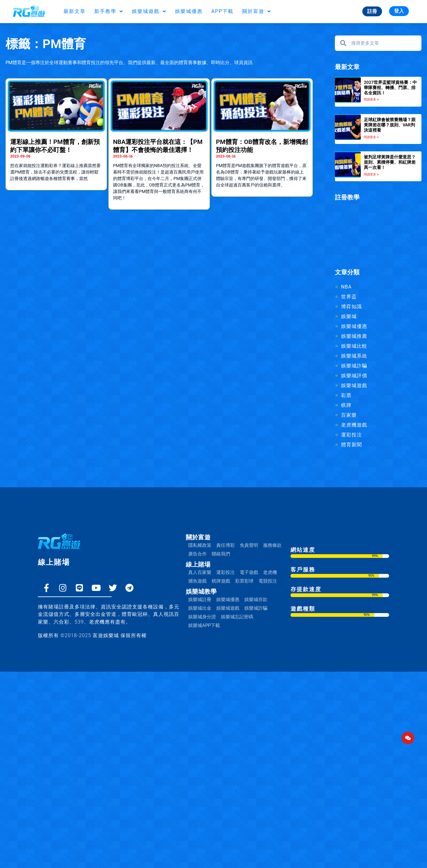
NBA (346, 287)
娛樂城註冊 (200, 600)
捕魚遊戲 (197, 581)
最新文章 (75, 11)
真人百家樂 (200, 572)
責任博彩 (226, 545)
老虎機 (270, 572)
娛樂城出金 (200, 608)
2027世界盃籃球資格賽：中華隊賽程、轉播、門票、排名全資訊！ (390, 88)
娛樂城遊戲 (149, 11)
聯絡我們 (221, 554)
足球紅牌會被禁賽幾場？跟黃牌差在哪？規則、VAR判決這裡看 (390, 125)
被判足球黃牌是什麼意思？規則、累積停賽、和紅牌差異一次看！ (390, 162)
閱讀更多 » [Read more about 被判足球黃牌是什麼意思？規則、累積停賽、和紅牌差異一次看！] (371, 174)
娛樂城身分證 (202, 617)
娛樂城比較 (354, 346)
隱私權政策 (200, 545)
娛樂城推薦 (354, 336)
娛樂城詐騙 (354, 366)
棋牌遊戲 (221, 581)
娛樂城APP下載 (204, 625)
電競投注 (268, 581)
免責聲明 (249, 545)
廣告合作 (197, 554)
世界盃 (349, 297)
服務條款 (272, 545)
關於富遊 (257, 11)
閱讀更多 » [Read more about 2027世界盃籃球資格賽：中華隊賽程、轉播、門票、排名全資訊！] (371, 99)
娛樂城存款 (256, 600)
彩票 (346, 395)
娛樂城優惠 (189, 11)
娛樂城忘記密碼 (237, 617)
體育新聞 (352, 445)
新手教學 (109, 11)
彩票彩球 (244, 581)
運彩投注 (352, 435)
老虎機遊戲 (354, 425)
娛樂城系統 (354, 356)
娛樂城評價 (354, 376)
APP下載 (222, 11)
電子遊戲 (249, 572)
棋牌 (346, 405)
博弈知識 (352, 307)
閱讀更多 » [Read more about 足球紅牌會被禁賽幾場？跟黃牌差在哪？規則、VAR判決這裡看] (371, 137)
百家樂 (349, 415)
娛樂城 (349, 316)
